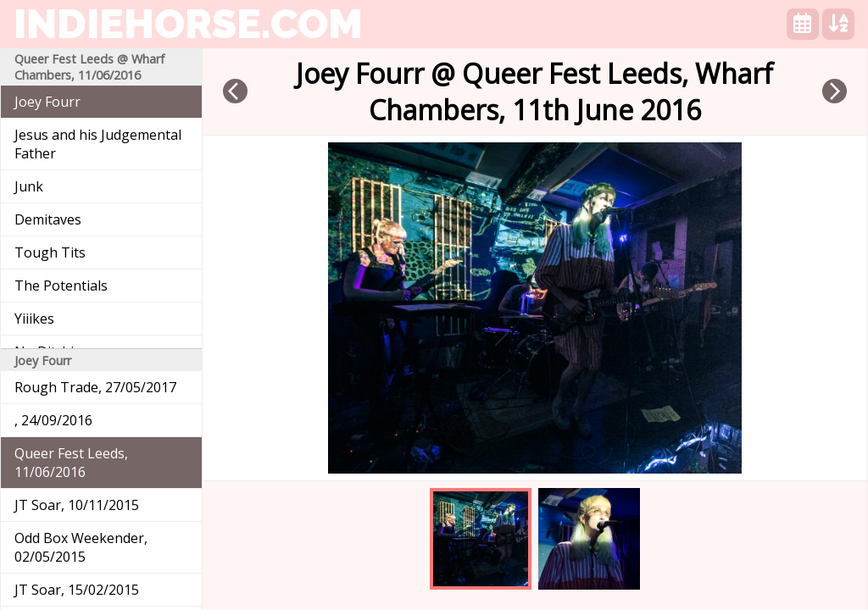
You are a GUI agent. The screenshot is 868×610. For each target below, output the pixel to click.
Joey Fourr (47, 102)
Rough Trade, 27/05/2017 (95, 387)
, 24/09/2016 (53, 420)
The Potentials (61, 286)
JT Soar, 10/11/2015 (77, 505)
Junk (29, 186)
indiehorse (188, 24)
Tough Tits (50, 252)
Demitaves (48, 219)
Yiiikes (34, 319)
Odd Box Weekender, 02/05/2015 (81, 547)
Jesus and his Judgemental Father (98, 144)
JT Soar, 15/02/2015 (77, 590)
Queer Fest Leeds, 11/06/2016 (71, 463)
